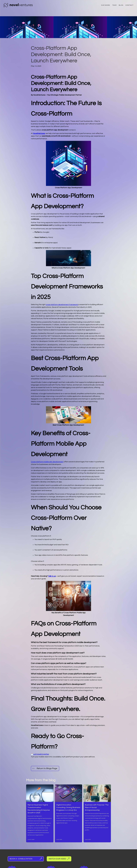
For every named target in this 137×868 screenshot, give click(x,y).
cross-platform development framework (62, 305)
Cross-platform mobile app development (47, 462)
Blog (121, 5)
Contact (129, 5)
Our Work (106, 5)
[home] (18, 5)
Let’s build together (41, 754)
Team (114, 5)
